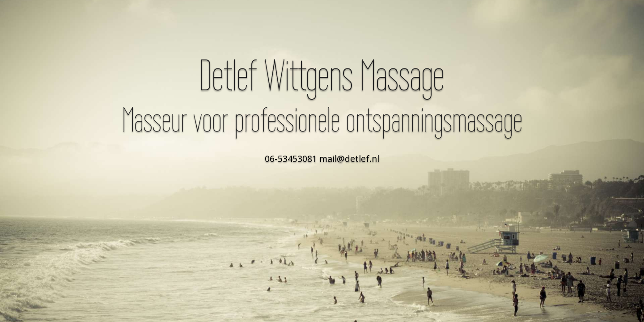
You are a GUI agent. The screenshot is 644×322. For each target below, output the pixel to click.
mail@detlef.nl (349, 159)
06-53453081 (291, 159)
